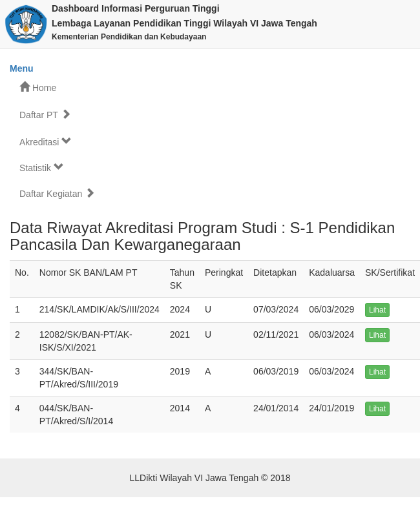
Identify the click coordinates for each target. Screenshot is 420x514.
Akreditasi (46, 142)
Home (38, 87)
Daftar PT (45, 115)
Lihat (377, 310)
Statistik (42, 168)
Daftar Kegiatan (57, 193)
